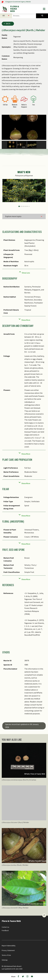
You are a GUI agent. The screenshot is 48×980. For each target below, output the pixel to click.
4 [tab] (25, 206)
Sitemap (5, 960)
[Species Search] (42, 16)
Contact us (5, 927)
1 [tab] (19, 206)
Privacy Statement (8, 950)
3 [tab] (23, 206)
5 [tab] (27, 206)
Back (8, 24)
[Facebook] (18, 977)
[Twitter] (23, 977)
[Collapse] (24, 272)
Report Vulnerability (9, 946)
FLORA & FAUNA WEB (15, 9)
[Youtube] (32, 977)
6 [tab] (29, 206)
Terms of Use (6, 955)
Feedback (5, 930)
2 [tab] (21, 206)
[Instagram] (27, 977)
